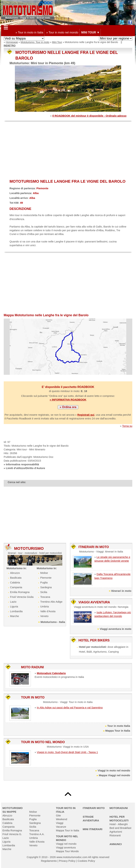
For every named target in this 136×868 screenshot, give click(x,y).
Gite (58, 815)
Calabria (15, 582)
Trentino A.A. (37, 834)
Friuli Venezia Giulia (22, 597)
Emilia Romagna (20, 592)
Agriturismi (116, 832)
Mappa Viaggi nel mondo (114, 775)
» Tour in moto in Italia (29, 32)
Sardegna (46, 587)
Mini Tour (57, 42)
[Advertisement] (68, 150)
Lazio (13, 602)
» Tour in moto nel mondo (62, 32)
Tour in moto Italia (119, 726)
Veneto (44, 616)
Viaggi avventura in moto (115, 629)
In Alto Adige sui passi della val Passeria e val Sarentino (70, 707)
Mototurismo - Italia (53, 622)
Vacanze (61, 827)
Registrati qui (86, 415)
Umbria (44, 606)
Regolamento (49, 861)
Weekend (62, 819)
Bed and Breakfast (120, 828)
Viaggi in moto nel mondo (114, 770)
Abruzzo (15, 573)
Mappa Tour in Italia (118, 731)
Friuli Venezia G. (12, 834)
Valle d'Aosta (48, 611)
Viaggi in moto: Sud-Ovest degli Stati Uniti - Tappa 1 (67, 752)
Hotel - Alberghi (119, 824)
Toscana (45, 597)
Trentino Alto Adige (51, 602)
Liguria (14, 606)
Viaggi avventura (66, 847)
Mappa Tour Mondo (67, 851)
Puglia (44, 582)
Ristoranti (115, 835)
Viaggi (60, 823)
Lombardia (16, 611)
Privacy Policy (67, 861)
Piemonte (46, 578)
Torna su (127, 426)
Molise (44, 573)
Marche (15, 616)
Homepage (12, 42)
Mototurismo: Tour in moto (35, 42)
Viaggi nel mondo (66, 844)
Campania (16, 587)
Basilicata (16, 578)
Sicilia (44, 592)
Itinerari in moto (121, 591)
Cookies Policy (86, 861)
